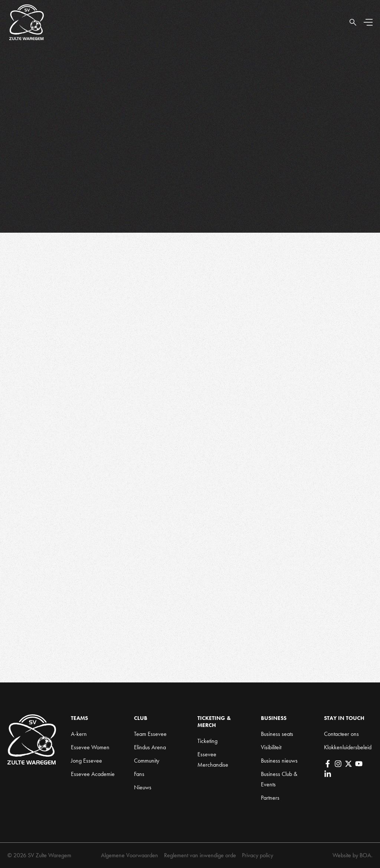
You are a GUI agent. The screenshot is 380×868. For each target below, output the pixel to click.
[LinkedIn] (328, 774)
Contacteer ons (341, 734)
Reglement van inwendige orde (200, 855)
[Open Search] (353, 22)
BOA (365, 855)
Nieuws (143, 787)
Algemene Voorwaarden (130, 855)
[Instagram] (338, 764)
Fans (139, 774)
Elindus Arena (150, 747)
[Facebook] (328, 764)
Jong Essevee (86, 761)
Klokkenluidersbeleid (348, 747)
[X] (348, 764)
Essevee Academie (93, 774)
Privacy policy (258, 855)
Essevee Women (90, 747)
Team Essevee (150, 734)
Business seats (277, 734)
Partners (270, 798)
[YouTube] (359, 764)
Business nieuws (279, 761)
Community (147, 761)
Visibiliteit (271, 747)
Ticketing (207, 741)
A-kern (79, 734)
